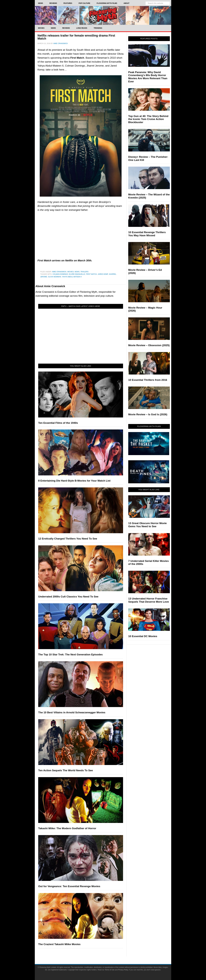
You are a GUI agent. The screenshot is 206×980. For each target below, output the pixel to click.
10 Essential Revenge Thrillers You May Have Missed (147, 234)
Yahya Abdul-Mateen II (72, 277)
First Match (91, 274)
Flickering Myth (103, 15)
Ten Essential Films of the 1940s (58, 423)
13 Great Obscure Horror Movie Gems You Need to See (147, 525)
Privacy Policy (123, 970)
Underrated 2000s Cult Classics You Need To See (68, 597)
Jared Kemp (103, 274)
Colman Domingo (60, 274)
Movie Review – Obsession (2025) (149, 345)
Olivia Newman (55, 277)
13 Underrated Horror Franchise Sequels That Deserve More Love (149, 600)
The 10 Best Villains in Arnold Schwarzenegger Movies (72, 712)
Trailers (85, 272)
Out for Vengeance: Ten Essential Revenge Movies (69, 886)
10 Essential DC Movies (143, 636)
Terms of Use (110, 970)
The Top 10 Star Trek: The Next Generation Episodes (70, 654)
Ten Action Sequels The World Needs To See (65, 770)
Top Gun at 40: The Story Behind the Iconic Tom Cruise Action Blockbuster (148, 119)
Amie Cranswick (59, 272)
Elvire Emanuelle (77, 274)
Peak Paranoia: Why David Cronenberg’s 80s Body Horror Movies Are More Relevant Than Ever (148, 77)
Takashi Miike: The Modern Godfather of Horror (67, 828)
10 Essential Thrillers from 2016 (148, 380)
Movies (71, 272)
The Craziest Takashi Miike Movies (59, 944)
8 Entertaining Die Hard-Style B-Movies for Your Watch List (74, 481)
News (77, 272)
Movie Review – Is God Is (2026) (148, 414)
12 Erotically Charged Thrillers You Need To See (68, 539)
